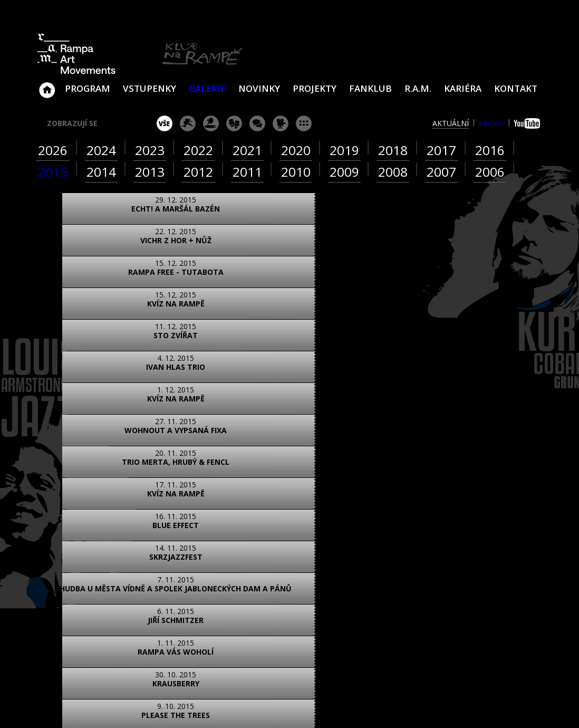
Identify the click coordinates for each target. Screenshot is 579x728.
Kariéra (463, 88)
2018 (393, 150)
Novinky (259, 88)
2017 (441, 150)
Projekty (315, 88)
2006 (490, 172)
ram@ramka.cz (466, 599)
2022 (198, 150)
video (124, 531)
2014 (101, 172)
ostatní (304, 123)
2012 (198, 172)
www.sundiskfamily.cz (399, 706)
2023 (150, 150)
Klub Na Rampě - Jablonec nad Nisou (47, 85)
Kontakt (516, 88)
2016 (490, 150)
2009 (344, 172)
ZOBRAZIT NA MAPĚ (289, 578)
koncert (188, 123)
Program (88, 88)
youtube (528, 123)
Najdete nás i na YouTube (440, 641)
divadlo (234, 123)
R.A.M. (418, 88)
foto (77, 531)
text (171, 531)
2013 (150, 172)
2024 (101, 150)
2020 (296, 150)
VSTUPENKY (149, 88)
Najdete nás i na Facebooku (416, 641)
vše (165, 123)
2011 (247, 172)
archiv (491, 123)
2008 (393, 172)
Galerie (207, 88)
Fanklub (370, 88)
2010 (296, 172)
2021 (247, 150)
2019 (344, 150)
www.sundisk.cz (273, 706)
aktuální (451, 123)
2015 (53, 172)
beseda (257, 123)
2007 (441, 172)
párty (211, 123)
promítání (281, 123)
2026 (53, 150)
